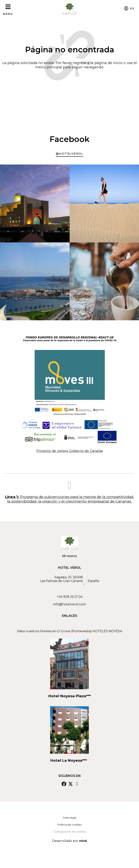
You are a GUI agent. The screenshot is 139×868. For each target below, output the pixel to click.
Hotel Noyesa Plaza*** (69, 696)
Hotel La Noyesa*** (69, 760)
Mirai (83, 841)
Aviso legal (69, 818)
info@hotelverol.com (69, 604)
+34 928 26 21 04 (70, 597)
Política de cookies (70, 825)
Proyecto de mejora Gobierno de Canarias (70, 451)
